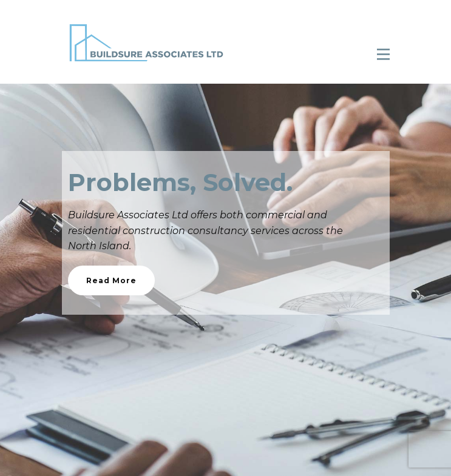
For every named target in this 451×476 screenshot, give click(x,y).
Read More (111, 280)
